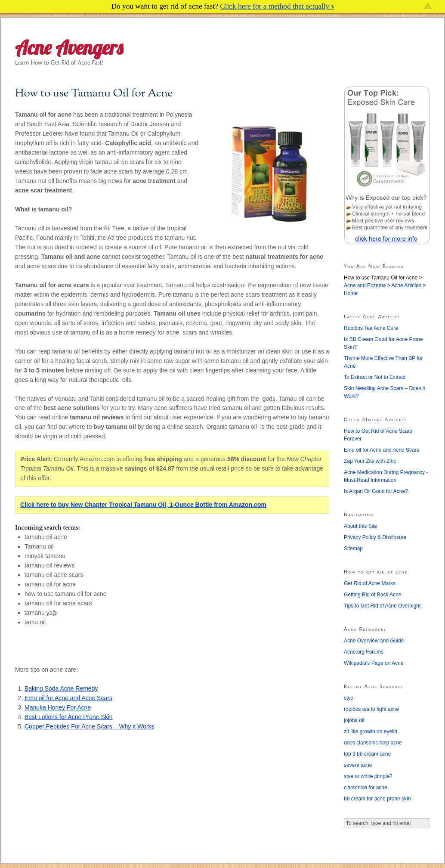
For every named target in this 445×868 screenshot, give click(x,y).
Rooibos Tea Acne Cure (371, 328)
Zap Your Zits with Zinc (370, 461)
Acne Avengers (69, 48)
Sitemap (353, 549)
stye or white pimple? (368, 776)
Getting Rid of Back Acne (372, 595)
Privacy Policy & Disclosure (375, 537)
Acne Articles (406, 285)
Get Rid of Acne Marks (370, 583)
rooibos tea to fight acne (371, 709)
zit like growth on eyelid (371, 732)
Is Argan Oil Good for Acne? (376, 491)
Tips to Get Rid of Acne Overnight (382, 606)
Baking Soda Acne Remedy (61, 688)
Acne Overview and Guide (374, 641)
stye (349, 698)
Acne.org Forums (364, 652)
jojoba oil (354, 720)
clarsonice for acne (366, 787)
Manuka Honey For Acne (58, 707)
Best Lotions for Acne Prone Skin (69, 717)
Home (351, 293)
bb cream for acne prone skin (377, 799)
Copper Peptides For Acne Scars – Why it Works (90, 726)
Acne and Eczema (365, 285)
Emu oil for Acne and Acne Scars (68, 698)
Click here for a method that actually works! (286, 6)
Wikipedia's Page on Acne (374, 663)
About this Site (360, 526)
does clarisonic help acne (373, 743)
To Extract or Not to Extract (375, 377)
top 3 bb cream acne (367, 754)
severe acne (358, 765)
